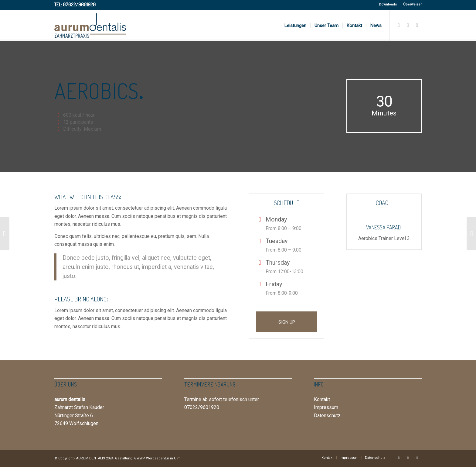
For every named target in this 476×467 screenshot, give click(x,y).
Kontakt (322, 399)
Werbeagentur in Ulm (163, 458)
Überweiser (412, 4)
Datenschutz (327, 415)
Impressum (326, 407)
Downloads (388, 4)
